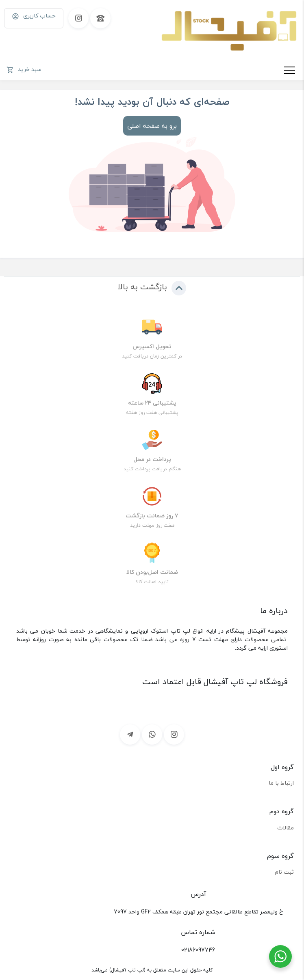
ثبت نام (284, 872)
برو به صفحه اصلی (152, 126)
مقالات (286, 828)
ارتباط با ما (281, 783)
